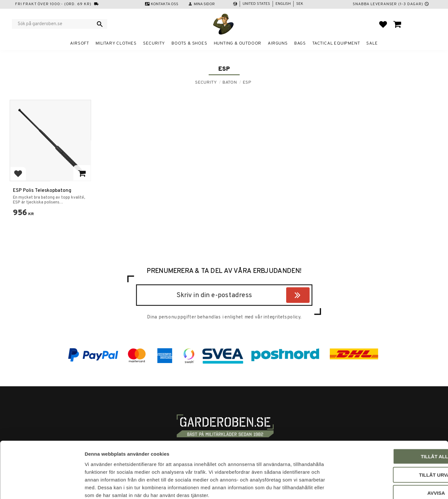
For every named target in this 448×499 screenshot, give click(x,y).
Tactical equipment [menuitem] (336, 43)
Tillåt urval (394, 440)
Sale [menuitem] (372, 43)
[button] (383, 24)
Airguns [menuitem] (278, 43)
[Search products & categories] (55, 24)
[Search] (100, 24)
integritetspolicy (282, 317)
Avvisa (394, 458)
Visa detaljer (351, 486)
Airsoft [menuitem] (80, 43)
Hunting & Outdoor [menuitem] (238, 43)
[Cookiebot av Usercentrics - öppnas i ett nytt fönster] (42, 486)
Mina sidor (204, 4)
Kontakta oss (165, 4)
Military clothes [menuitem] (116, 43)
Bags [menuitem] (300, 43)
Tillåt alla (394, 421)
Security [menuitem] (154, 43)
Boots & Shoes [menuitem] (189, 43)
